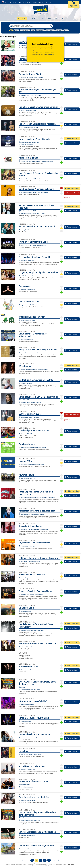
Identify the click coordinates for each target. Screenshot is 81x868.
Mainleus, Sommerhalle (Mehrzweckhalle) (32, 464)
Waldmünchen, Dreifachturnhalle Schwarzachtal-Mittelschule (38, 498)
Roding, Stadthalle (26, 230)
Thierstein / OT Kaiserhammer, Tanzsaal (32, 78)
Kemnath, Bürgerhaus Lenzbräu (29, 127)
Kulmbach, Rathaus (26, 383)
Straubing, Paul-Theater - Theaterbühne (32, 95)
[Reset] (51, 26)
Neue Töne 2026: (24, 400)
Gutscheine (60, 19)
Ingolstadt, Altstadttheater (28, 290)
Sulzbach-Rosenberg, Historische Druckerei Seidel (34, 192)
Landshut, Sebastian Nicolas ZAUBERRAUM (33, 213)
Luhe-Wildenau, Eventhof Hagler (30, 353)
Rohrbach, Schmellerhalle (28, 276)
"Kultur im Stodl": (24, 785)
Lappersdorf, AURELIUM (28, 578)
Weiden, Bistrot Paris (26, 647)
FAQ (20, 2)
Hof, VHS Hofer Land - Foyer (29, 478)
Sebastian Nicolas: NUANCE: (27, 211)
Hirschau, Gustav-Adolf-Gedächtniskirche (32, 514)
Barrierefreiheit (45, 866)
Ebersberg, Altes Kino (27, 670)
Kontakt (40, 2)
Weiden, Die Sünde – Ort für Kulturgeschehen (33, 245)
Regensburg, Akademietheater (29, 305)
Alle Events (22, 19)
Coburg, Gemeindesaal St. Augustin (30, 690)
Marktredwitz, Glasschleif (28, 546)
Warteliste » (67, 197)
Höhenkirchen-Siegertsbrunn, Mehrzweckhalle (33, 448)
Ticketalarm (46, 19)
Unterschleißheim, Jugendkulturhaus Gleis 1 (33, 630)
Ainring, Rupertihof (26, 611)
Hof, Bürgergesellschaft (27, 705)
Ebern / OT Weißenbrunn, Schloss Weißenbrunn (34, 370)
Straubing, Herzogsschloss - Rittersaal (31, 402)
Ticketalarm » (68, 199)
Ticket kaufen (71, 44)
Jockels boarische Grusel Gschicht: (29, 142)
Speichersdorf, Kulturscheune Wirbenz (31, 754)
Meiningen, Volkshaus (27, 340)
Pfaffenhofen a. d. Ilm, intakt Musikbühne (32, 179)
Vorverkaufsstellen (11, 2)
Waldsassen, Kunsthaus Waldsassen (31, 561)
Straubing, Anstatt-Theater (28, 770)
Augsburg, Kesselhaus (27, 145)
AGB (24, 2)
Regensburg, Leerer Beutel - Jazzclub (31, 738)
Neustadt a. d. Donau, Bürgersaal (30, 417)
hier (52, 55)
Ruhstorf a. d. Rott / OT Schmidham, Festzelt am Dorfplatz (37, 161)
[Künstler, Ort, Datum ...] (31, 26)
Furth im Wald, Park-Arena (28, 849)
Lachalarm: (22, 687)
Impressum (47, 2)
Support (29, 2)
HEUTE (34, 19)
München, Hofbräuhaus (27, 434)
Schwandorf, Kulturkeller (28, 260)
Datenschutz (36, 866)
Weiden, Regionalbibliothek (28, 110)
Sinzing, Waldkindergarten (28, 320)
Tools (35, 2)
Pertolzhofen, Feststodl (27, 787)
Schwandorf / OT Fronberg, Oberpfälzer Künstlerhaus (36, 529)
